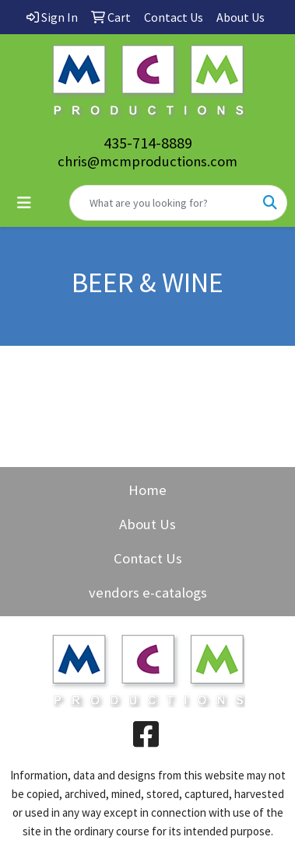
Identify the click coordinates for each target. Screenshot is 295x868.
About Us (147, 524)
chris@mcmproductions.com (147, 161)
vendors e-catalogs (148, 593)
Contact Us (148, 558)
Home (147, 490)
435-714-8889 (148, 143)
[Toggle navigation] (24, 203)
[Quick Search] (162, 203)
